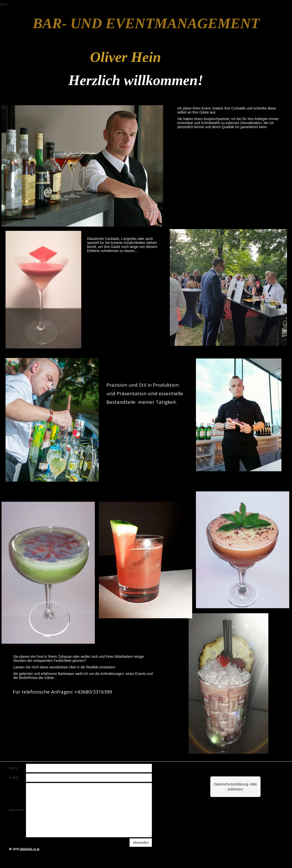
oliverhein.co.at (29, 849)
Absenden (141, 843)
